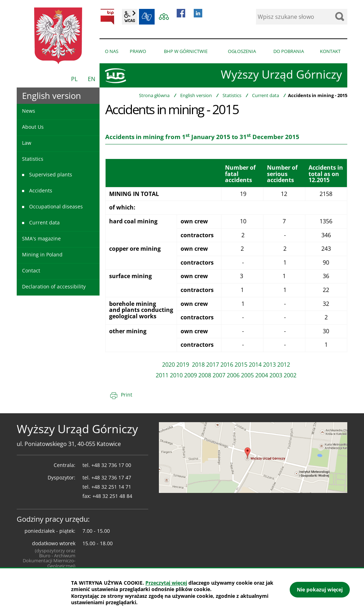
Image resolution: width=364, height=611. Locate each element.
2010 (176, 375)
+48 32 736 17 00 (111, 465)
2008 (205, 375)
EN (92, 79)
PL (74, 79)
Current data (266, 95)
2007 (219, 375)
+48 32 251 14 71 (111, 487)
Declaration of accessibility (54, 286)
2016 (227, 365)
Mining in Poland (42, 254)
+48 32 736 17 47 (111, 477)
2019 (183, 365)
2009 (191, 375)
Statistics (232, 95)
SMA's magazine (41, 238)
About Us (33, 127)
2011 (162, 375)
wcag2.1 (130, 17)
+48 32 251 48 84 (112, 496)
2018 (198, 365)
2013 (269, 365)
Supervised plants (51, 174)
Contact (31, 270)
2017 (213, 365)
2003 (276, 375)
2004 (262, 375)
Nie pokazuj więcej (320, 589)
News (29, 111)
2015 (241, 365)
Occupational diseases (56, 206)
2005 (247, 375)
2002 (290, 375)
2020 (168, 365)
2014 (255, 365)
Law (27, 143)
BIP (107, 17)
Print (127, 395)
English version (196, 95)
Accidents (41, 190)
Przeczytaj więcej (166, 583)
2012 (284, 365)
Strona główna (154, 95)
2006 (233, 375)
